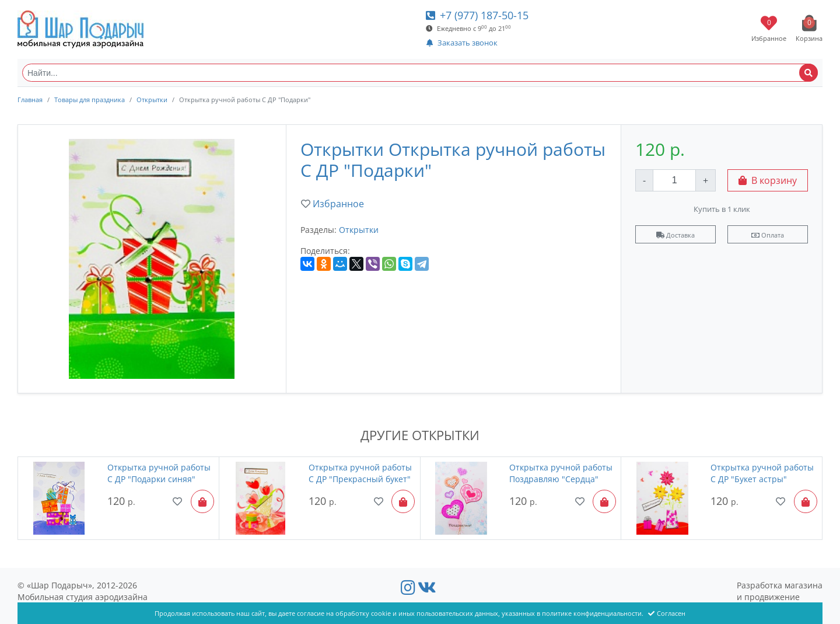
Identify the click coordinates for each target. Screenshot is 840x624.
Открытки (152, 100)
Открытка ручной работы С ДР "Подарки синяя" (159, 473)
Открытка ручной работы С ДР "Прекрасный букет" (360, 473)
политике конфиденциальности (592, 613)
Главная (30, 100)
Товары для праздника (90, 100)
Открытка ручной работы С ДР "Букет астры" (762, 473)
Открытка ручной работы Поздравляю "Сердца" (561, 473)
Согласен (667, 613)
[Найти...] (420, 73)
